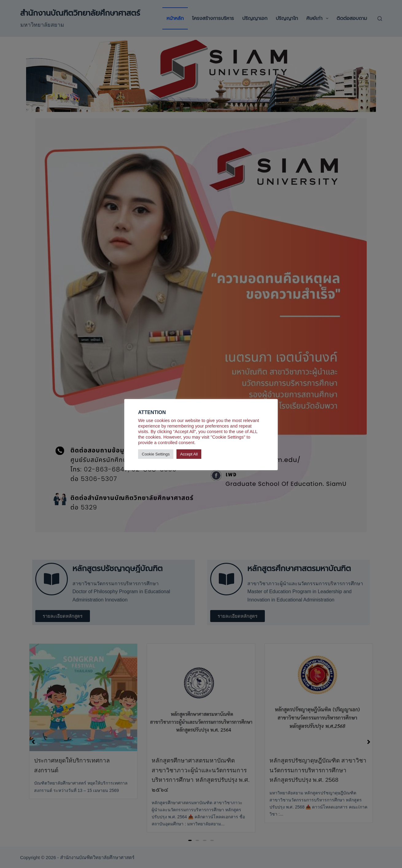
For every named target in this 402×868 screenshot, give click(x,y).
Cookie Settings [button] (156, 454)
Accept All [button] (189, 454)
